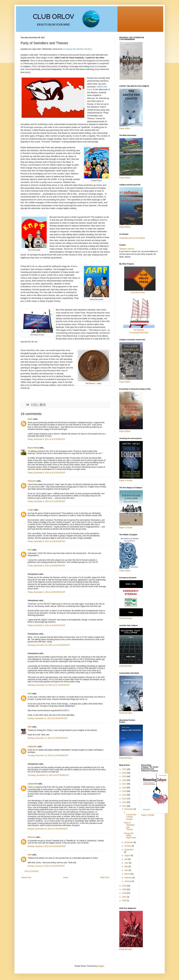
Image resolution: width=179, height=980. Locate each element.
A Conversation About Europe (130, 816)
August (128, 856)
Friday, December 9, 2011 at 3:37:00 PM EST (47, 439)
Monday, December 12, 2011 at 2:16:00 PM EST (48, 738)
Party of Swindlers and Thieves (129, 826)
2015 (125, 791)
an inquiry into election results (77, 49)
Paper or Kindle (126, 528)
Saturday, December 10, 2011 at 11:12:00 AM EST (49, 645)
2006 (125, 901)
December (129, 809)
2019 (125, 777)
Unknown (32, 481)
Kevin (30, 419)
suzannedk (33, 784)
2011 (125, 806)
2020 (125, 773)
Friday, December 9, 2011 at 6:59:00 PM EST (47, 566)
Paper (130, 618)
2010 (125, 886)
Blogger (101, 966)
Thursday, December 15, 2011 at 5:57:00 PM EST (48, 775)
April (126, 870)
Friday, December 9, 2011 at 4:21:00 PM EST (47, 501)
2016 (125, 788)
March (127, 874)
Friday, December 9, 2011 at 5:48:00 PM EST (47, 541)
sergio (31, 510)
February (128, 878)
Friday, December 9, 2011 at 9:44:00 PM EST (47, 625)
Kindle (122, 618)
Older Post (105, 877)
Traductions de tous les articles (132, 238)
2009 (125, 890)
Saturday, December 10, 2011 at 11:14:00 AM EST (49, 685)
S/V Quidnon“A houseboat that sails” (139, 330)
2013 (125, 799)
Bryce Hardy (33, 448)
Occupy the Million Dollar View (130, 836)
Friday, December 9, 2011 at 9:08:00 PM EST (47, 592)
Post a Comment (32, 871)
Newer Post (26, 877)
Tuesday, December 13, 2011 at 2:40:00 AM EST (48, 755)
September (129, 850)
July (126, 859)
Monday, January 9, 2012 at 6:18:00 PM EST (46, 866)
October (128, 846)
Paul (30, 550)
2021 (125, 769)
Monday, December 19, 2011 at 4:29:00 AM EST (48, 829)
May (126, 866)
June (127, 863)
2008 (125, 893)
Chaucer (31, 837)
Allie (30, 727)
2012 (125, 802)
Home (66, 877)
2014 (125, 795)
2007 (125, 897)
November (129, 842)
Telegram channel (127, 249)
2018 (125, 780)
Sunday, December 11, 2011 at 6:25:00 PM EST (48, 718)
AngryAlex (32, 747)
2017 (125, 784)
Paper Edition (125, 571)
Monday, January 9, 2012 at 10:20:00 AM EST (47, 846)
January (128, 881)
